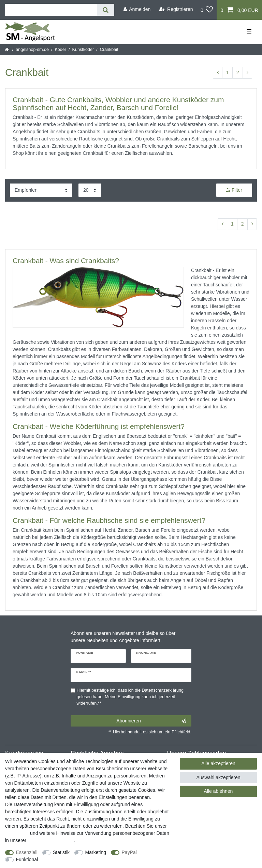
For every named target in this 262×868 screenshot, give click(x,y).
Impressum (17, 833)
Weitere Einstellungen (67, 859)
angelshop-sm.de (32, 50)
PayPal (129, 852)
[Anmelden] (137, 9)
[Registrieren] (176, 9)
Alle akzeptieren (218, 763)
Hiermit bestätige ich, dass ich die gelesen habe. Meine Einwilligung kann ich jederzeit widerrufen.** (130, 697)
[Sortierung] (41, 190)
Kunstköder (83, 50)
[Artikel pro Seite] (90, 190)
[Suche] (106, 10)
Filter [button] (234, 190)
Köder (60, 50)
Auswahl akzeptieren (218, 777)
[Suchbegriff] (51, 10)
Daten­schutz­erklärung (51, 840)
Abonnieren (151, 721)
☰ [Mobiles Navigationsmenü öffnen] (249, 31)
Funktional (27, 859)
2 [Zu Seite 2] (238, 72)
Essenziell (27, 852)
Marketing (96, 852)
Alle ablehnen (219, 791)
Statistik (61, 852)
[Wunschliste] (207, 10)
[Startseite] (7, 50)
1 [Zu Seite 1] (228, 72)
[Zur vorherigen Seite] (218, 73)
